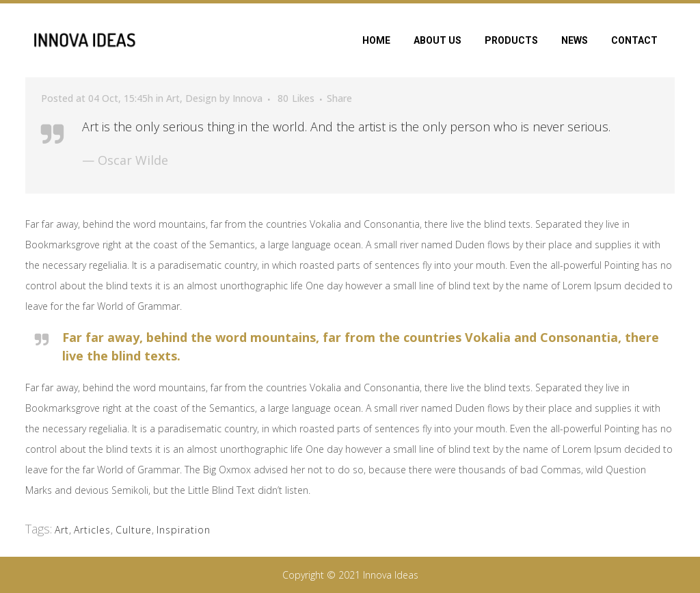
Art (173, 98)
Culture (134, 530)
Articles (92, 530)
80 (296, 98)
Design (201, 98)
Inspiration (184, 530)
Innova (247, 98)
